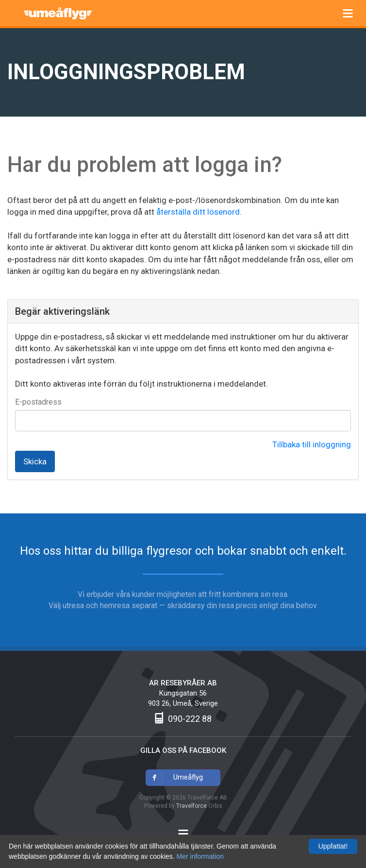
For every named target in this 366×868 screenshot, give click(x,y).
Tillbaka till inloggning (312, 444)
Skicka (35, 461)
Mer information (200, 856)
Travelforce (191, 806)
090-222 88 (190, 719)
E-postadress (38, 402)
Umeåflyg (64, 12)
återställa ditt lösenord (198, 212)
